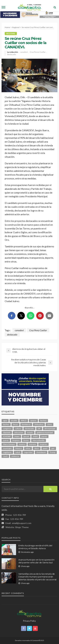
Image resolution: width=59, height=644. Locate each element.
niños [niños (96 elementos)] (28, 448)
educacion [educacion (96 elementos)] (19, 432)
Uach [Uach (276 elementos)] (5, 456)
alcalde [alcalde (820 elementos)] (14, 420)
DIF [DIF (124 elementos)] (39, 429)
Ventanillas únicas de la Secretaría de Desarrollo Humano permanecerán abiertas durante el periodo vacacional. (38, 577)
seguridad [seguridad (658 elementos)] (28, 452)
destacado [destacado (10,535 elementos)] (29, 429)
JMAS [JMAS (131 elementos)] (35, 436)
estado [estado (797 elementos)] (30, 432)
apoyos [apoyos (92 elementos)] (33, 420)
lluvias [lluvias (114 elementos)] (26, 440)
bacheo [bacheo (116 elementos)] (43, 420)
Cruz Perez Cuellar (38, 52)
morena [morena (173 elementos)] (32, 444)
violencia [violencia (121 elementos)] (15, 456)
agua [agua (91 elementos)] (5, 420)
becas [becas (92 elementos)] (15, 424)
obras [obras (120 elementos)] (37, 448)
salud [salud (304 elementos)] (18, 452)
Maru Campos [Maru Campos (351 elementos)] (9, 444)
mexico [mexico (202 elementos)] (22, 444)
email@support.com (22, 523)
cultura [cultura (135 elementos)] (18, 429)
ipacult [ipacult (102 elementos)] (26, 436)
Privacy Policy (29, 621)
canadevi (24, 52)
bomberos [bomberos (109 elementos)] (26, 424)
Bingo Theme (22, 527)
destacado (11, 54)
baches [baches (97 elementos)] (6, 424)
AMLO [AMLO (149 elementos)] (24, 420)
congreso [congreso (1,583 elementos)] (7, 429)
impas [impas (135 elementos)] (17, 436)
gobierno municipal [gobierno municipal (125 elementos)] (45, 432)
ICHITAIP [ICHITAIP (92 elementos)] (7, 436)
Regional (11, 33)
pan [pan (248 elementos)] (53, 448)
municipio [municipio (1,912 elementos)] (7, 448)
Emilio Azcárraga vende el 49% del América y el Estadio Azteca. (35, 547)
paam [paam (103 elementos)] (45, 448)
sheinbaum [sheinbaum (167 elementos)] (41, 452)
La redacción (13, 52)
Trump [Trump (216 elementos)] (52, 452)
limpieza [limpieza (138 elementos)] (16, 440)
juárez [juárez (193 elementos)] (6, 440)
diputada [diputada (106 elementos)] (7, 432)
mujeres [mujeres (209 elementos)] (43, 444)
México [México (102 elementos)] (19, 448)
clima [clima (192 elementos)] (49, 424)
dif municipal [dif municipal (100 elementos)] (50, 429)
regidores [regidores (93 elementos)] (7, 452)
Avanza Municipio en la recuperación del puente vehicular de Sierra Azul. (36, 561)
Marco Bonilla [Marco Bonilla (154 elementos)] (39, 440)
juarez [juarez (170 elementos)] (44, 436)
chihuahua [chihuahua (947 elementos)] (39, 424)
